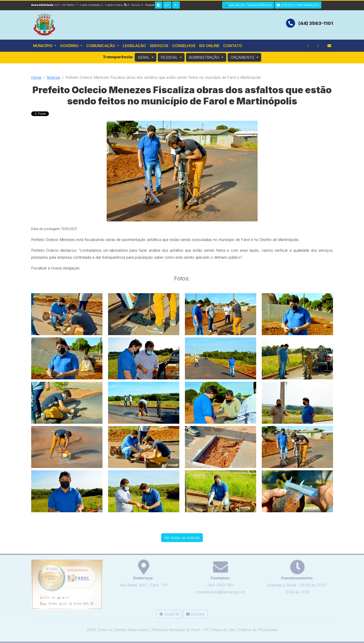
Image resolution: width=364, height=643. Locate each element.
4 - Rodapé (148, 5)
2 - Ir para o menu (112, 5)
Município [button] (43, 46)
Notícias (53, 77)
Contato (233, 46)
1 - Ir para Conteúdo (88, 5)
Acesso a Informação (298, 5)
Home (36, 77)
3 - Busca (132, 5)
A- (176, 5)
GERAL (144, 57)
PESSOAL (170, 57)
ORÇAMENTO (243, 57)
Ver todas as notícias (182, 537)
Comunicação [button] (101, 46)
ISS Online (209, 46)
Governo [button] (70, 46)
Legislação (134, 46)
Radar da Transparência (248, 5)
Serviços (159, 46)
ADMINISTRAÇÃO (205, 57)
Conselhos (184, 46)
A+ (167, 5)
